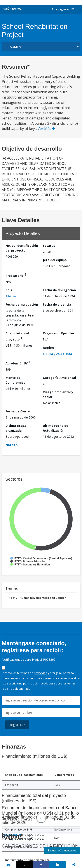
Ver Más (46, 129)
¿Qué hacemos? (13, 9)
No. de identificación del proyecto (22, 248)
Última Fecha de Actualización (56, 428)
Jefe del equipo (55, 260)
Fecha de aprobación (22, 304)
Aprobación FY (18, 363)
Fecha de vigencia (57, 304)
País (9, 290)
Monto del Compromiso (15, 380)
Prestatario (16, 275)
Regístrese (17, 725)
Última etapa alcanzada (16, 428)
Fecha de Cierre (18, 411)
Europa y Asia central (58, 354)
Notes (10, 445)
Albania (11, 296)
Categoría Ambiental (59, 378)
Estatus (49, 246)
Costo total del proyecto (17, 336)
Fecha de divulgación (59, 290)
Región (48, 348)
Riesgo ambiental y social (58, 394)
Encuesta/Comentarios (62, 850)
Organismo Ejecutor (59, 333)
